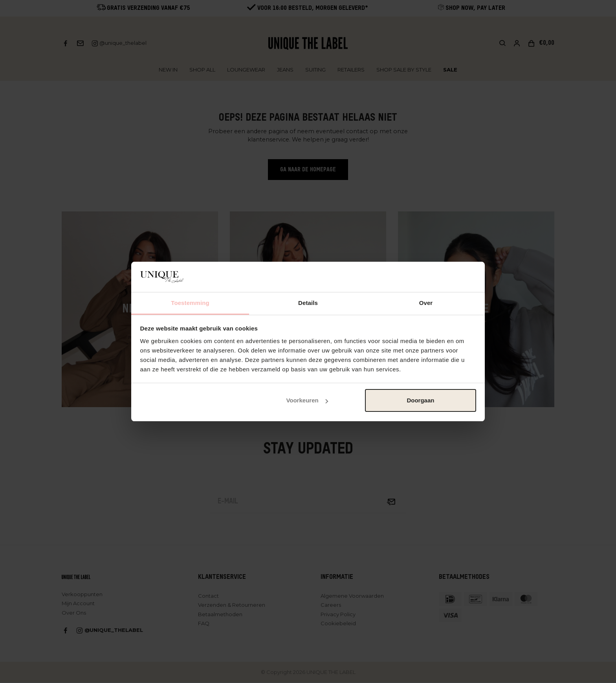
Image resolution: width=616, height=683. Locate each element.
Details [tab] (308, 303)
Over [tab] (426, 303)
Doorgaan (420, 400)
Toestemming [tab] (190, 303)
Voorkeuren (307, 400)
